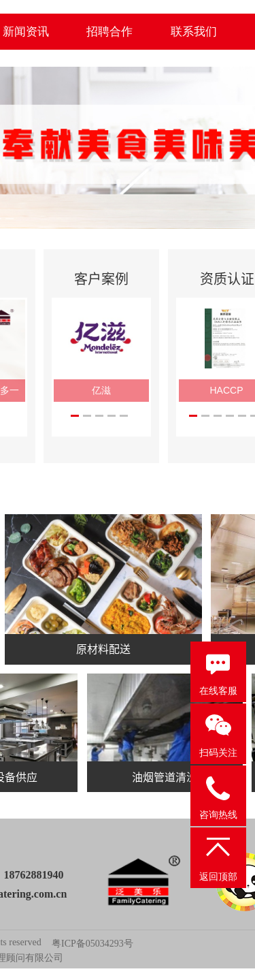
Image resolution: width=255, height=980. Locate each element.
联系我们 (194, 32)
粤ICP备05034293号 (92, 944)
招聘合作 (109, 32)
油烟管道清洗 (165, 776)
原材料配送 (103, 648)
